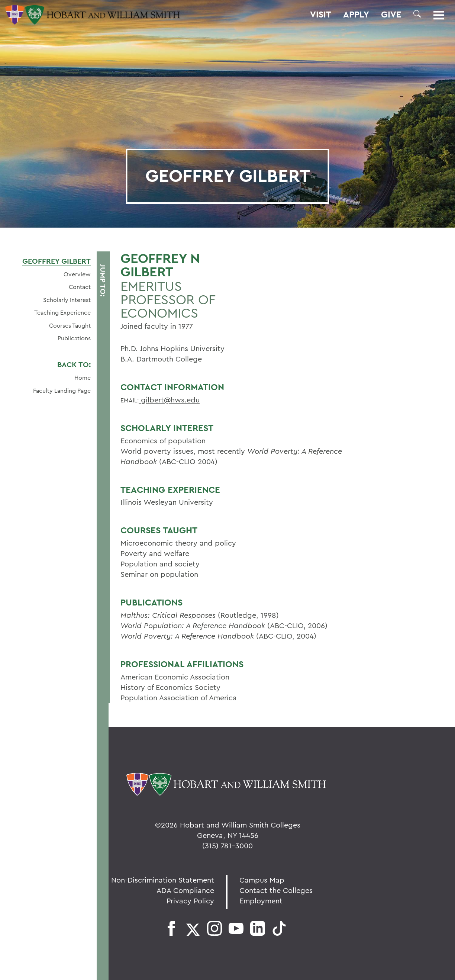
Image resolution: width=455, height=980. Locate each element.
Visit (321, 15)
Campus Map (262, 880)
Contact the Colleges (276, 890)
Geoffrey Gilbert (57, 261)
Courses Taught (70, 325)
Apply (356, 15)
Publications (74, 338)
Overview (77, 274)
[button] (417, 14)
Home (83, 377)
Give (391, 15)
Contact (80, 287)
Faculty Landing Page (62, 391)
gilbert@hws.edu (169, 400)
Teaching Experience (62, 312)
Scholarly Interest (67, 300)
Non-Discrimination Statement (163, 880)
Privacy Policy (190, 901)
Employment (261, 901)
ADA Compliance (185, 890)
